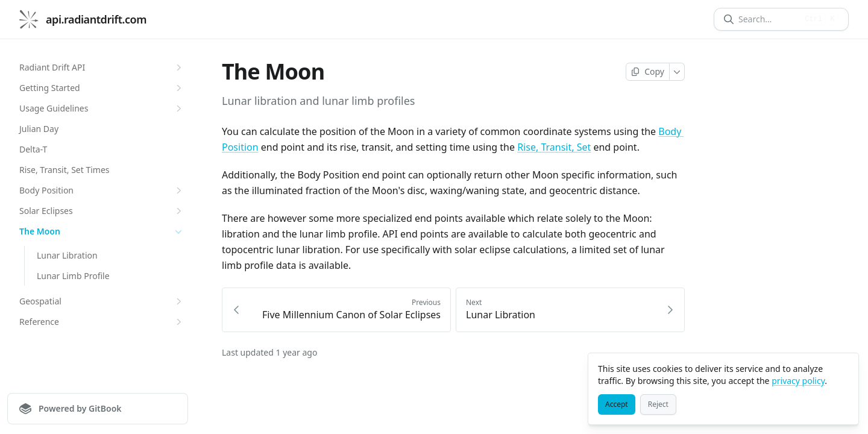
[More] (677, 72)
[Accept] (617, 404)
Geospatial (102, 301)
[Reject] (658, 404)
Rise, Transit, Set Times (64, 170)
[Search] (768, 19)
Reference (102, 322)
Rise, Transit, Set (554, 147)
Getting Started (102, 88)
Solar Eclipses (102, 211)
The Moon (102, 231)
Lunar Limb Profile (73, 276)
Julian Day (39, 129)
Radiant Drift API (102, 68)
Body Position (102, 190)
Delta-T (33, 149)
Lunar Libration (67, 255)
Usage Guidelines (102, 108)
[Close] (844, 368)
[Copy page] (648, 72)
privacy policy (798, 381)
